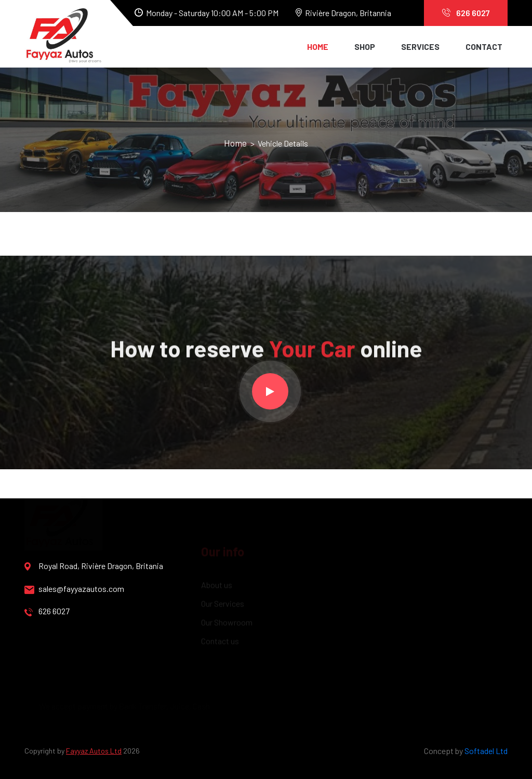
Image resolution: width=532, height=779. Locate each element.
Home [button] (318, 47)
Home (236, 143)
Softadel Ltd (486, 751)
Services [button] (420, 47)
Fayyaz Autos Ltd (94, 751)
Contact (484, 47)
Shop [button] (365, 47)
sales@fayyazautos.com (74, 589)
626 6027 (466, 13)
